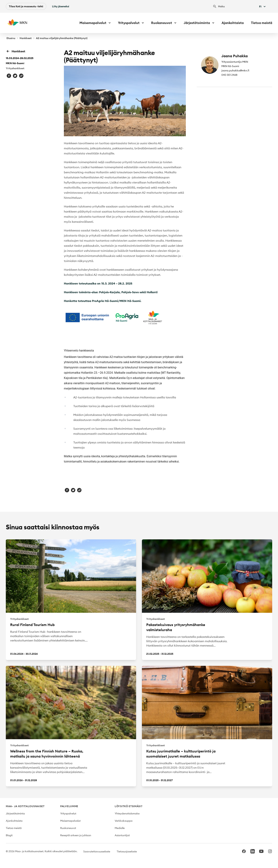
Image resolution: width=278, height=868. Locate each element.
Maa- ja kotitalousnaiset (25, 806)
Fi (263, 7)
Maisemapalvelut (70, 821)
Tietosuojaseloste (127, 851)
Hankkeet (26, 38)
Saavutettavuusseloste (97, 851)
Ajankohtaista (233, 23)
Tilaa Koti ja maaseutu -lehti (26, 6)
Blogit (9, 835)
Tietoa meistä (262, 23)
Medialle (120, 828)
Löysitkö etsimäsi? (129, 806)
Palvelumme (69, 806)
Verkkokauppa (124, 821)
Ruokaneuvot (68, 828)
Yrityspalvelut (68, 814)
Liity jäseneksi (61, 6)
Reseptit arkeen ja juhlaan (76, 835)
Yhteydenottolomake (127, 814)
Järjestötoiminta (15, 814)
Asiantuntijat (122, 835)
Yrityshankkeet (15, 68)
